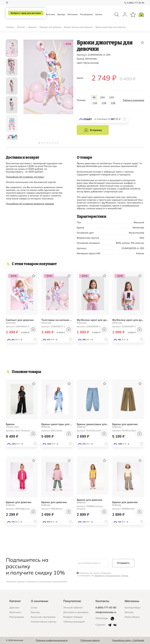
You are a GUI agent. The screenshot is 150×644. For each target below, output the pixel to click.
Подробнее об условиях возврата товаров (30, 204)
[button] (39, 143)
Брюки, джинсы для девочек (78, 27)
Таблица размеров (133, 100)
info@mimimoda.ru (106, 612)
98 (94, 97)
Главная (10, 27)
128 (104, 103)
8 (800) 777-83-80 (136, 3)
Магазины (73, 14)
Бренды (61, 14)
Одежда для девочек (50, 27)
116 (95, 103)
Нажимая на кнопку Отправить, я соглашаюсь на (103, 574)
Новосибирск (132, 617)
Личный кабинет (73, 607)
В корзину (93, 130)
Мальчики (50, 14)
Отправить (123, 563)
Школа (99, 14)
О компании (40, 601)
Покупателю (72, 601)
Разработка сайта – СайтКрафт (128, 640)
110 (111, 97)
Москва (129, 612)
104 (102, 97)
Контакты (102, 601)
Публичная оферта (90, 640)
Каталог (21, 27)
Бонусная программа (43, 617)
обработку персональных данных (111, 576)
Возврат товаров (73, 617)
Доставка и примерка (76, 612)
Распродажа (86, 14)
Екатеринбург (133, 607)
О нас (34, 607)
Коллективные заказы (44, 622)
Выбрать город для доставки (26, 13)
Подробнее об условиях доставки (25, 177)
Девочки (32, 27)
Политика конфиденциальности (52, 640)
